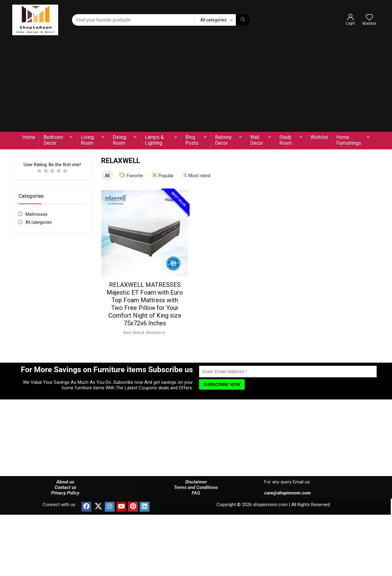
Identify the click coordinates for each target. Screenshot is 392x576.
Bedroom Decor (53, 140)
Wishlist (319, 137)
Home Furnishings (349, 140)
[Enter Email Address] (288, 372)
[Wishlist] (369, 18)
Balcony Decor (223, 140)
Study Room (286, 140)
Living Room (87, 140)
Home (29, 137)
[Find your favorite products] (243, 20)
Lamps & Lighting (154, 140)
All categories (39, 222)
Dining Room (119, 140)
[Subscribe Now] (222, 384)
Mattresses (36, 214)
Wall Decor (257, 140)
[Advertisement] (196, 86)
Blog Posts (192, 140)
